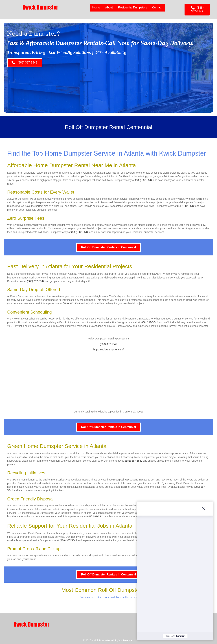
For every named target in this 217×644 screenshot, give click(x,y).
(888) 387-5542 (144, 180)
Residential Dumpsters (132, 7)
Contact (157, 7)
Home (96, 7)
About (109, 7)
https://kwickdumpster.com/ (108, 350)
